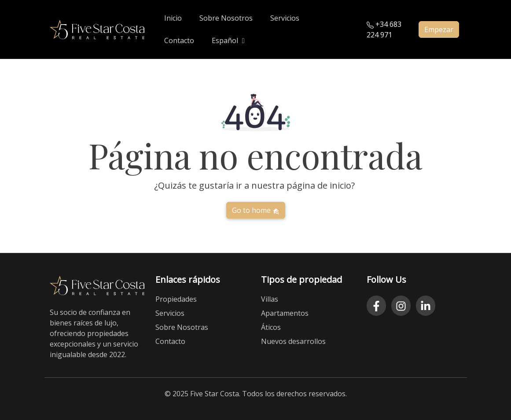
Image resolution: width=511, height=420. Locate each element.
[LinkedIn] (426, 306)
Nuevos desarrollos (293, 341)
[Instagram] (401, 306)
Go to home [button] (256, 210)
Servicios (170, 313)
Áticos (271, 327)
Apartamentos (285, 313)
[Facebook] (376, 306)
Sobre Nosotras (182, 327)
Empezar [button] (439, 29)
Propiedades (176, 299)
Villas (270, 299)
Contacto (170, 341)
